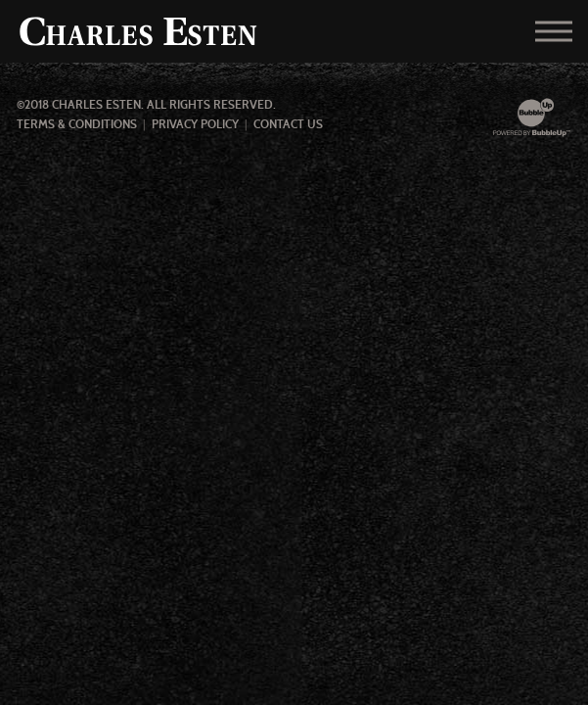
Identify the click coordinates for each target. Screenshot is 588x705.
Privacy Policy (195, 124)
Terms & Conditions (77, 124)
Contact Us (288, 124)
